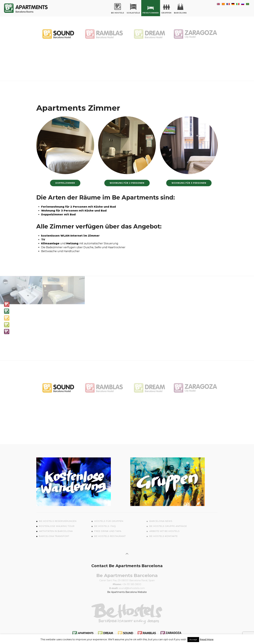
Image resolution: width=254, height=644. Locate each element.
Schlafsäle (133, 8)
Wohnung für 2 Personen (127, 183)
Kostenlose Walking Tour (57, 526)
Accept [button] (193, 639)
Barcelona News (161, 521)
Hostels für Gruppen (109, 521)
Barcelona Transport (54, 536)
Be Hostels (118, 8)
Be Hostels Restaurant (110, 536)
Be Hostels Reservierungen (58, 521)
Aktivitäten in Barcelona (56, 531)
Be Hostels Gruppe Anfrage (168, 526)
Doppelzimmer (65, 183)
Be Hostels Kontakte (164, 536)
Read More (207, 639)
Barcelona (180, 8)
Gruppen (166, 8)
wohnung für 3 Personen (189, 183)
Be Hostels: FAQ (105, 526)
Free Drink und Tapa (108, 531)
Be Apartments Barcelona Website (127, 592)
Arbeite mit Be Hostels (165, 531)
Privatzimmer (151, 8)
